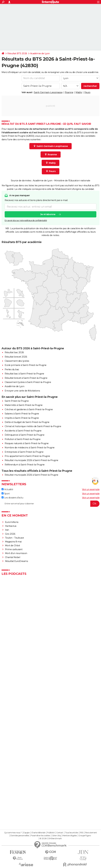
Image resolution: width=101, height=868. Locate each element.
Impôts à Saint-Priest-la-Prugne (22, 418)
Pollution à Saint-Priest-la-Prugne (23, 439)
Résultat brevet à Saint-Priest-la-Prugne (26, 378)
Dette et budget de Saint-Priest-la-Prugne (27, 422)
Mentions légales (70, 836)
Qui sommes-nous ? (13, 833)
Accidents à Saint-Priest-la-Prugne (23, 431)
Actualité (7, 489)
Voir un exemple (91, 489)
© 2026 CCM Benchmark (51, 839)
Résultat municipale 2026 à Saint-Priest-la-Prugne (31, 460)
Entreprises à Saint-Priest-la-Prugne (24, 452)
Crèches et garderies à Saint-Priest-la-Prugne (29, 409)
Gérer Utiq (56, 836)
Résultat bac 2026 (14, 352)
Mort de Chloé (13, 546)
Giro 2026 (10, 534)
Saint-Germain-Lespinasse (48, 92)
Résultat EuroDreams (17, 561)
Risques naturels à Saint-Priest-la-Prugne (27, 443)
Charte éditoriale (38, 833)
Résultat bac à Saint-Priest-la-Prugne (24, 374)
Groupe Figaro (85, 836)
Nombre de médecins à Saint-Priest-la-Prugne (30, 448)
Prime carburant (14, 549)
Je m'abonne (48, 214)
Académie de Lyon (40, 53)
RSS (82, 833)
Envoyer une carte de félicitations (22, 391)
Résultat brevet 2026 (16, 357)
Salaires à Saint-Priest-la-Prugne (22, 414)
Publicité (51, 833)
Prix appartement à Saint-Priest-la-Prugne (27, 456)
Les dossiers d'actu (12, 498)
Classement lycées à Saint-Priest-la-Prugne (28, 382)
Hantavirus (11, 526)
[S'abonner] (50, 504)
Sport (6, 494)
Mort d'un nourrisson (16, 553)
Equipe (26, 833)
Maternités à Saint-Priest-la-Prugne (24, 405)
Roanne (69, 92)
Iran (7, 530)
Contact (60, 833)
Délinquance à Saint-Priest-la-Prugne (24, 435)
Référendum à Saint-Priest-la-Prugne (25, 465)
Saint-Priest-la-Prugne (17, 401)
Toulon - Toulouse (14, 538)
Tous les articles (72, 833)
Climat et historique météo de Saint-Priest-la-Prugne (33, 426)
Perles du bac (12, 369)
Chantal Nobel (13, 557)
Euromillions (12, 522)
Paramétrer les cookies (40, 836)
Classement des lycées (17, 361)
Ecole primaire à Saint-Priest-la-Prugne (26, 365)
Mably (79, 92)
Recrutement (91, 833)
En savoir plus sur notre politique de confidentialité (26, 220)
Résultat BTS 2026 (17, 53)
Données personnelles (20, 836)
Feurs (87, 92)
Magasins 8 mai (13, 542)
